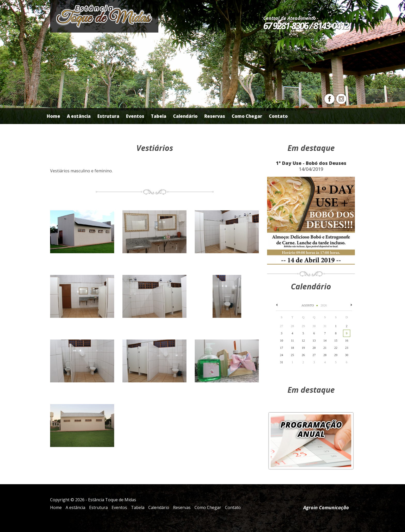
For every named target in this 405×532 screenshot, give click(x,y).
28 (325, 355)
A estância (79, 116)
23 (347, 348)
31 (282, 362)
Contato (278, 116)
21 (325, 348)
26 (303, 355)
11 (292, 341)
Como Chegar (247, 116)
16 (347, 341)
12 (303, 341)
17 (282, 348)
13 (314, 341)
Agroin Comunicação (326, 507)
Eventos (135, 116)
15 (336, 341)
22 (336, 348)
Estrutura (108, 116)
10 (282, 341)
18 (292, 348)
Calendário (185, 116)
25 (292, 355)
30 (347, 355)
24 (282, 355)
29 (336, 355)
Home (53, 116)
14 (325, 341)
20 (314, 348)
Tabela (159, 116)
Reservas (215, 116)
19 (303, 348)
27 (314, 355)
